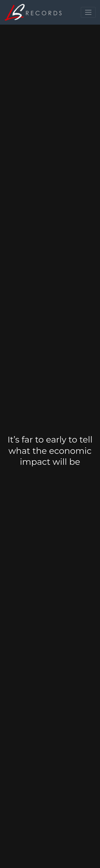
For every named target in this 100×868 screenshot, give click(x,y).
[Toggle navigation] (88, 12)
